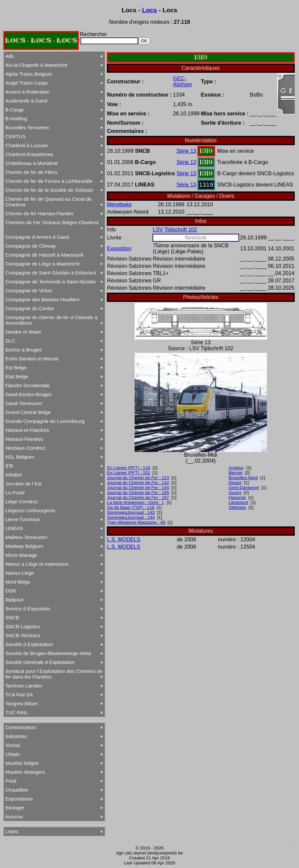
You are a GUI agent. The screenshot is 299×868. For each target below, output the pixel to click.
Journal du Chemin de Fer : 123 (138, 478)
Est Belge (16, 368)
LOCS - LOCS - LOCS (41, 41)
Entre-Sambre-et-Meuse (32, 359)
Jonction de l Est (23, 484)
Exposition (119, 248)
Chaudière (17, 790)
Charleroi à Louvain (27, 145)
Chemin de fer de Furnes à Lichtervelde (49, 181)
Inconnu (14, 817)
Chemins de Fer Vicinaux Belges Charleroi (52, 222)
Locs (150, 10)
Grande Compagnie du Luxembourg (45, 421)
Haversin (237, 497)
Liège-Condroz (21, 501)
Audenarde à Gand (26, 101)
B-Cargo (15, 110)
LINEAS (14, 528)
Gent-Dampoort (244, 488)
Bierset (235, 473)
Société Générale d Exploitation (40, 662)
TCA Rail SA (19, 695)
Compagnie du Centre (30, 308)
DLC (10, 341)
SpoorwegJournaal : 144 (131, 517)
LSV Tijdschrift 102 (175, 230)
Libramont (238, 502)
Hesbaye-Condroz (25, 448)
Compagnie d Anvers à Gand (37, 237)
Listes (12, 831)
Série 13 (187, 151)
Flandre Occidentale (27, 385)
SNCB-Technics (23, 635)
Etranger (15, 808)
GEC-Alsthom (183, 82)
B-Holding (16, 119)
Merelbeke (120, 205)
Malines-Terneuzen (26, 537)
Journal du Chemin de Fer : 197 (138, 497)
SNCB (12, 618)
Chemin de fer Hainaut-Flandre (39, 213)
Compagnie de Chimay (31, 246)
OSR (11, 591)
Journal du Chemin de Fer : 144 (138, 488)
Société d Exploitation (29, 644)
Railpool (14, 600)
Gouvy (235, 493)
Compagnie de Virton (29, 290)
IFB (9, 466)
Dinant (235, 483)
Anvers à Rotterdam (27, 92)
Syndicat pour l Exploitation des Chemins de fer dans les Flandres (54, 674)
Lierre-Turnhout (22, 519)
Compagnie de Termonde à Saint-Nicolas (50, 282)
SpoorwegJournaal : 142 (131, 512)
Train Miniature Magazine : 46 (136, 522)
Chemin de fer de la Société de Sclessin (49, 190)
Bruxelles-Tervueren (27, 127)
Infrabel (14, 475)
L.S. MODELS (124, 539)
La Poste (15, 493)
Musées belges (22, 763)
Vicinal (13, 745)
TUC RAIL (17, 712)
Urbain (13, 754)
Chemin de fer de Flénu (31, 172)
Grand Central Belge (28, 412)
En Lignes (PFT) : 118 (129, 468)
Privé (11, 781)
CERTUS (15, 136)
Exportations (19, 799)
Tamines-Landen (24, 686)
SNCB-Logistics (23, 626)
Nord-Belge (18, 582)
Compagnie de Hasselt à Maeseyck (44, 255)
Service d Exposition (28, 609)
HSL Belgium (20, 457)
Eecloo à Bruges (23, 350)
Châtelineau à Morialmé (31, 163)
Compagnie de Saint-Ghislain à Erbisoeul (51, 273)
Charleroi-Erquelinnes (29, 154)
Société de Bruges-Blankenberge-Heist (48, 653)
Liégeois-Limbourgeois (30, 510)
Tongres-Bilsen (22, 703)
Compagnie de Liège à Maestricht (42, 264)
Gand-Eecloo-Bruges (28, 394)
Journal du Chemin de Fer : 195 (138, 493)
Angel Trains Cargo (26, 83)
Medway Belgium (24, 546)
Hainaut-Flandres (24, 439)
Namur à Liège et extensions (37, 564)
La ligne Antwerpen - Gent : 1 (136, 502)
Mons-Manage (21, 555)
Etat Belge (17, 376)
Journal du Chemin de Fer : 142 (138, 483)
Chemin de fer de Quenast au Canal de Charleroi (48, 202)
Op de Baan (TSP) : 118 (131, 507)
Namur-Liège (20, 573)
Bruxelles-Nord (243, 478)
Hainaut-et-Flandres (27, 430)
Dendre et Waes (23, 332)
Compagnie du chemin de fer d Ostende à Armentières (51, 320)
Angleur (236, 468)
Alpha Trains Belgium (29, 74)
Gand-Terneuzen (24, 403)
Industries (16, 736)
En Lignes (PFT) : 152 (129, 473)
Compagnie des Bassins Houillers (42, 299)
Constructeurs (21, 727)
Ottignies (237, 507)
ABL (10, 56)
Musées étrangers (25, 772)
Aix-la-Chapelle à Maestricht (36, 65)
